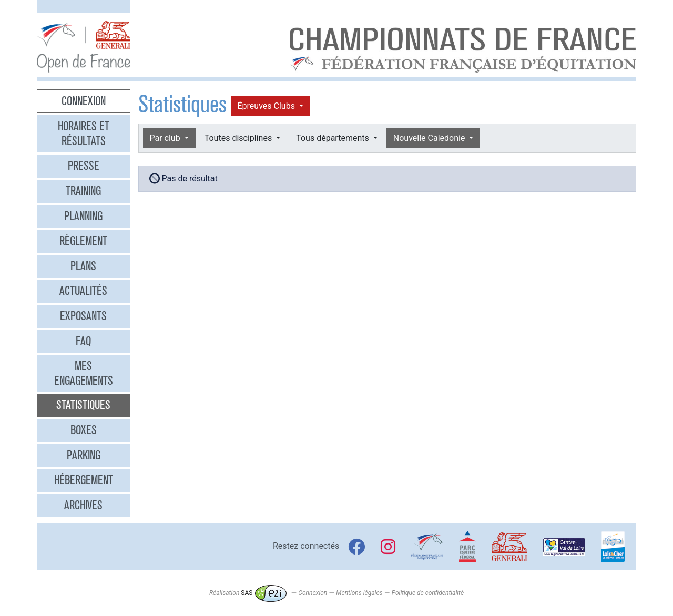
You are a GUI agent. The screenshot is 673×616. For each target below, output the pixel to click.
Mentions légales (359, 593)
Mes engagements (84, 373)
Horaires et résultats (84, 134)
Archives (83, 505)
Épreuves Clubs (267, 106)
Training (83, 191)
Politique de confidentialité (428, 593)
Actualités (83, 291)
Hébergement (84, 480)
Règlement (83, 241)
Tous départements (333, 138)
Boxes (84, 430)
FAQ (83, 341)
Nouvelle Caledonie (430, 138)
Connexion (84, 101)
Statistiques (83, 405)
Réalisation (248, 593)
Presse (84, 166)
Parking (84, 455)
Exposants (83, 316)
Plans (83, 266)
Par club (166, 138)
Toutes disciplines (239, 138)
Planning (83, 216)
